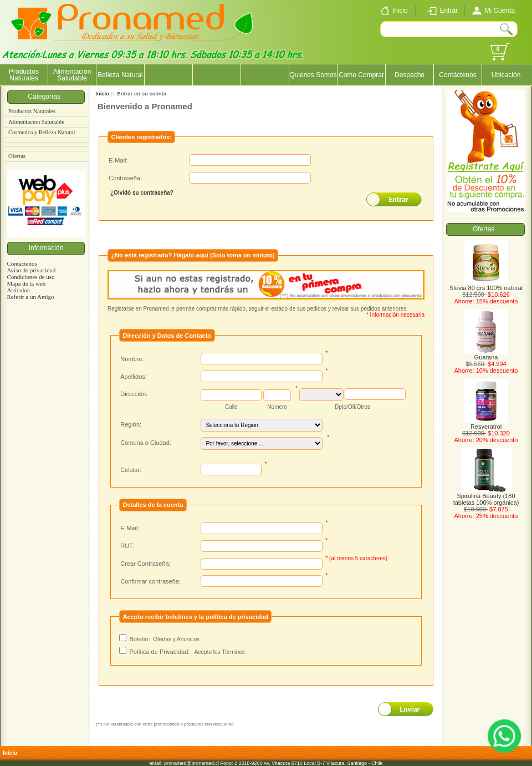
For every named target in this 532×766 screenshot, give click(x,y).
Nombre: (132, 359)
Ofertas (17, 156)
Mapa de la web (26, 283)
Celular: (131, 470)
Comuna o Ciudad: (146, 443)
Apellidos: (134, 377)
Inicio (102, 93)
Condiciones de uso (30, 277)
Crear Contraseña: (145, 564)
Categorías (46, 97)
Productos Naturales (24, 75)
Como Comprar (361, 75)
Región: (131, 424)
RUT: (127, 546)
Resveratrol (486, 424)
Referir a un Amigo (30, 297)
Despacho (410, 75)
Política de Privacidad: (160, 652)
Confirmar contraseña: (150, 581)
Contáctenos (457, 75)
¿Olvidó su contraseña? (142, 193)
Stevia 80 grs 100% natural (486, 285)
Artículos (18, 290)
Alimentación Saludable (72, 75)
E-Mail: (118, 160)
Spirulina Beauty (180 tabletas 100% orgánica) (486, 496)
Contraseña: (125, 178)
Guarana (486, 354)
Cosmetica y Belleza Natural (42, 132)
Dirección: (134, 394)
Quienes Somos (313, 75)
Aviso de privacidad (31, 270)
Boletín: (139, 639)
